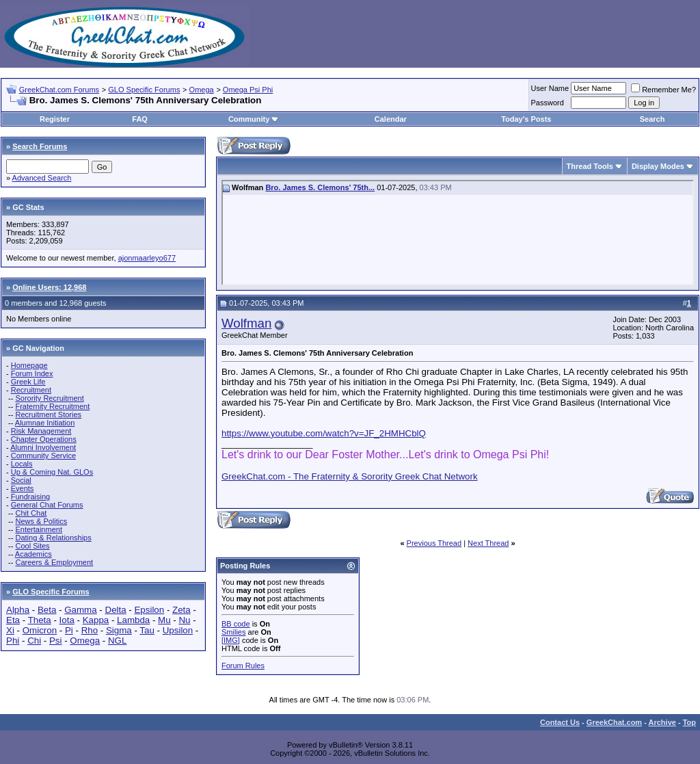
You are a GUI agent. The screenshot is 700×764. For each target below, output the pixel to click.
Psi (56, 641)
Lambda (133, 620)
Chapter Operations (44, 439)
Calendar (391, 119)
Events (23, 488)
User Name (550, 88)
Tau (147, 630)
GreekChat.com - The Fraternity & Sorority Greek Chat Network (350, 476)
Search (652, 119)
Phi (13, 641)
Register (55, 119)
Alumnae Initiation (45, 423)
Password (548, 103)
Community (254, 119)
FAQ (140, 119)
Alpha (18, 610)
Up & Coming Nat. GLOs (52, 472)
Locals (22, 464)
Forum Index (32, 373)
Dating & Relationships (53, 538)
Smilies (233, 632)
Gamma (80, 610)
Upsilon (178, 630)
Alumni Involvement (43, 447)
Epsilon (149, 610)
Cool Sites (32, 546)
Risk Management (41, 431)
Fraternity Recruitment (52, 406)
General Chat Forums (47, 505)
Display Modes (658, 166)
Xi (10, 630)
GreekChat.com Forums (59, 90)
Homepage (29, 365)
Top (689, 722)
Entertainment (38, 529)
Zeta (181, 610)
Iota (67, 620)
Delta (116, 610)
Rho (90, 630)
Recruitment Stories (48, 414)
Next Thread (488, 543)
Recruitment (31, 390)
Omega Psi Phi (248, 90)
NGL (117, 641)
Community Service (43, 456)
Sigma (119, 630)
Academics (33, 554)
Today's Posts (526, 119)
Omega (202, 90)
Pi (69, 630)
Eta (13, 620)
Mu (164, 620)
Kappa (96, 620)
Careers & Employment (54, 562)
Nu (184, 620)
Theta (40, 620)
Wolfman (246, 323)
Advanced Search (42, 178)
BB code (236, 624)
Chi (34, 641)
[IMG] (231, 640)
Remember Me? (663, 90)
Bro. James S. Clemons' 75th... (320, 187)
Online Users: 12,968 (49, 287)
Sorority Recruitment (49, 398)
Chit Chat (31, 513)
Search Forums (40, 146)
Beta (47, 610)
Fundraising (30, 497)
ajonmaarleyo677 (147, 258)
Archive (662, 722)
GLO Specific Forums (144, 90)
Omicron (40, 630)
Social (21, 480)
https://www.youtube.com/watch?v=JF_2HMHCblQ (324, 433)
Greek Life (28, 382)
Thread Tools (590, 166)
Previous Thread (434, 543)
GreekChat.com (614, 722)
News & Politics (41, 521)
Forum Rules (243, 666)
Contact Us (560, 722)
